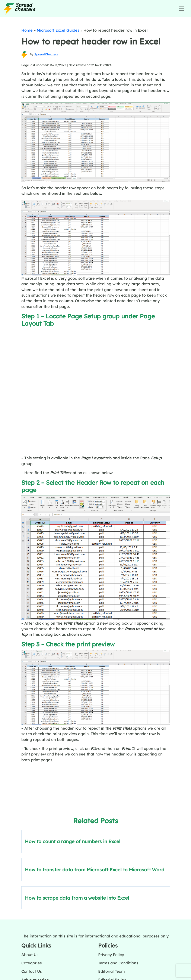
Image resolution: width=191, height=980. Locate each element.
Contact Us (32, 971)
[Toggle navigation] (182, 9)
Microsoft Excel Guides (58, 30)
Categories (32, 963)
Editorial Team (112, 971)
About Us (30, 955)
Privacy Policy (111, 955)
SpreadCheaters (46, 54)
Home (27, 30)
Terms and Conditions (118, 963)
